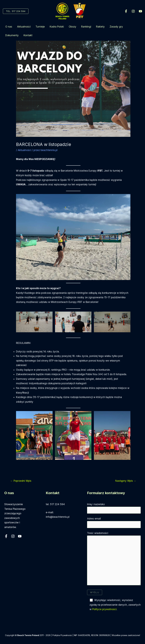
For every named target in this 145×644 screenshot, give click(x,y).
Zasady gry (116, 27)
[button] (16, 11)
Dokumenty (12, 35)
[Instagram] (133, 11)
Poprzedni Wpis (21, 481)
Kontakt (28, 35)
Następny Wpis (126, 481)
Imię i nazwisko (114, 508)
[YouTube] (140, 11)
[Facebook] (126, 11)
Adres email (114, 523)
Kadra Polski (57, 27)
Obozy (72, 27)
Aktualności (24, 27)
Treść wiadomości (114, 559)
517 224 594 (57, 504)
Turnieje (40, 27)
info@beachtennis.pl (58, 517)
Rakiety (100, 27)
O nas (9, 27)
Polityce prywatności (104, 609)
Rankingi (86, 27)
